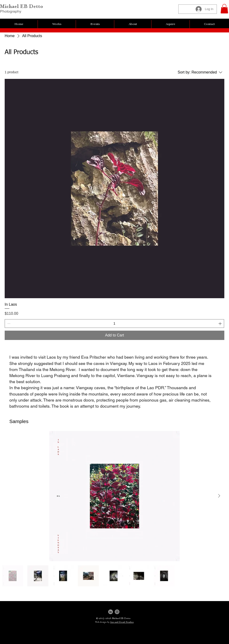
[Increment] (220, 324)
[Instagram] (117, 612)
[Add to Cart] (114, 335)
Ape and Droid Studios (122, 622)
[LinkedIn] (111, 612)
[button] (224, 9)
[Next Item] (219, 496)
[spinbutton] (114, 324)
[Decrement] (8, 324)
